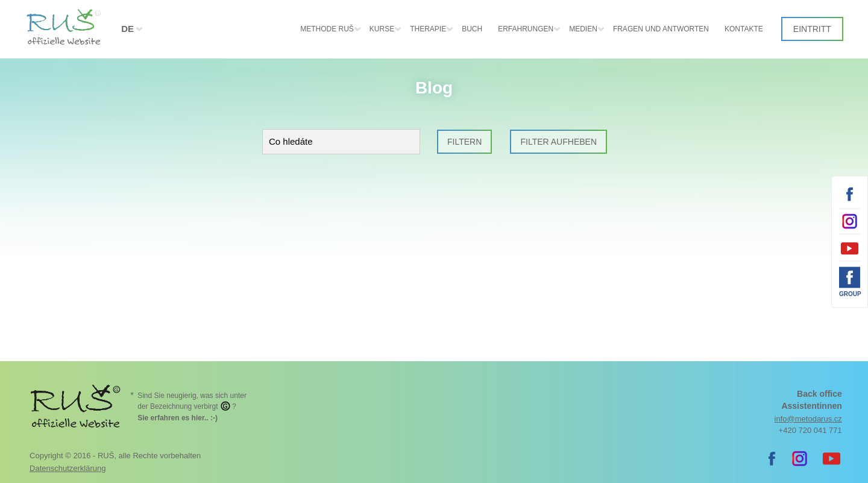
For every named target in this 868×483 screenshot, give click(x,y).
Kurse (382, 29)
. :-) (178, 418)
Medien (583, 29)
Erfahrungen (526, 29)
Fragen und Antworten (661, 29)
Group (850, 293)
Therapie (428, 29)
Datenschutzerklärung (68, 468)
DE (127, 29)
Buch (472, 29)
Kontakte (744, 29)
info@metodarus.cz (808, 419)
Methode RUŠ (327, 29)
